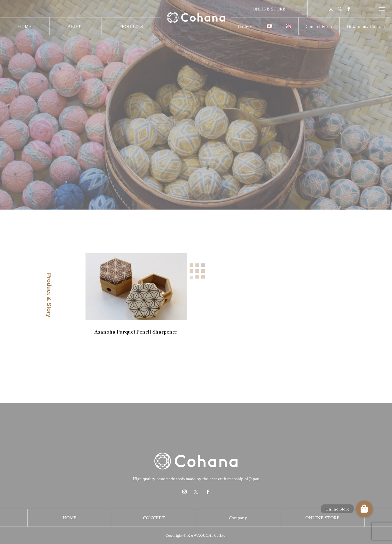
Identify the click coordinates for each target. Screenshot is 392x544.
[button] (364, 509)
